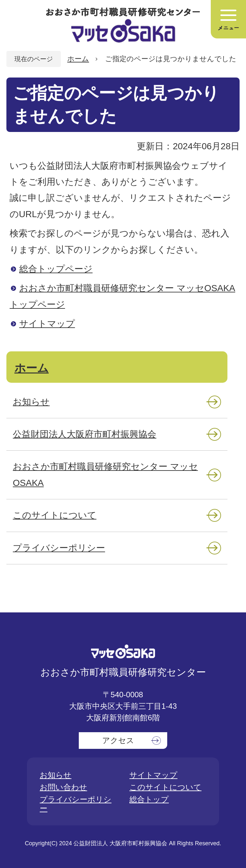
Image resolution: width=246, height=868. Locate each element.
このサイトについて (55, 515)
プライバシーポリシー (59, 548)
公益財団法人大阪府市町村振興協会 (85, 434)
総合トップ (149, 799)
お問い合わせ (63, 787)
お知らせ (31, 402)
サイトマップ (47, 324)
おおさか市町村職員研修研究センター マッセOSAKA (105, 475)
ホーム (78, 59)
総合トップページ (56, 269)
